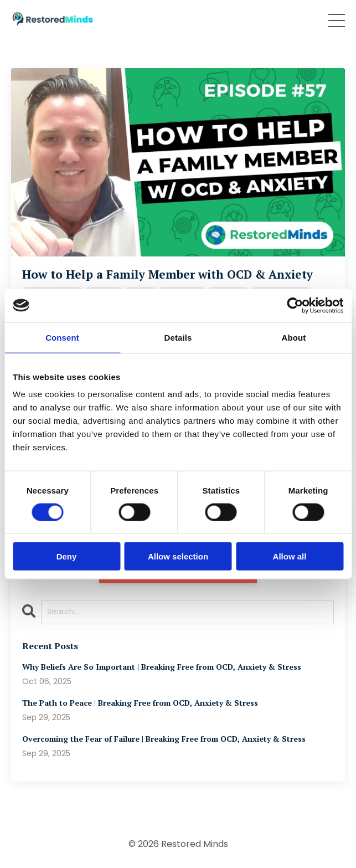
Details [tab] (178, 337)
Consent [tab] (62, 337)
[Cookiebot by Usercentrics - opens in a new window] (295, 305)
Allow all (290, 556)
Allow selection (178, 556)
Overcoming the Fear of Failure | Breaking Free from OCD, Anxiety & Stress (164, 739)
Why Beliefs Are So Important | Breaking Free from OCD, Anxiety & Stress (162, 667)
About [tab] (294, 337)
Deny (67, 556)
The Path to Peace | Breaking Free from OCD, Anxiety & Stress (140, 703)
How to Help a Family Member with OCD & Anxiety (167, 274)
